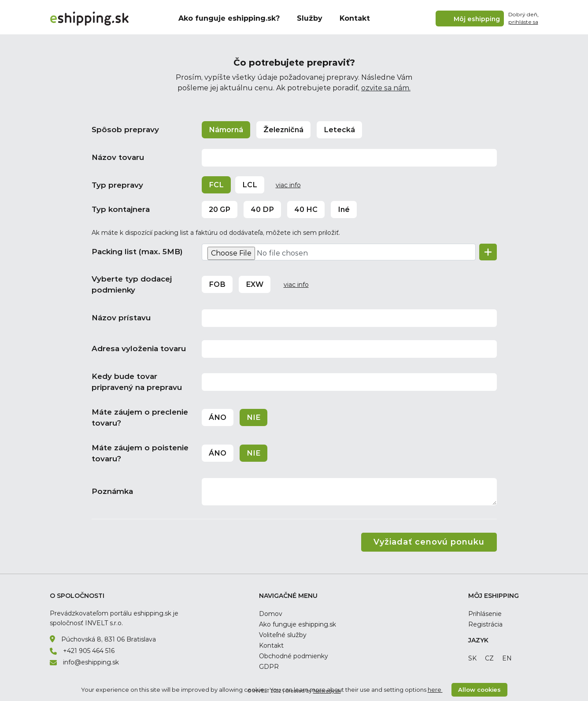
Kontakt (355, 18)
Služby (310, 18)
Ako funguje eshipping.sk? (229, 18)
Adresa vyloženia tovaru (139, 349)
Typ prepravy (117, 185)
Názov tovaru (118, 157)
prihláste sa (523, 22)
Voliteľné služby (283, 635)
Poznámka (112, 491)
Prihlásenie (485, 614)
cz (489, 658)
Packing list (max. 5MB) (137, 252)
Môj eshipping (470, 19)
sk (472, 658)
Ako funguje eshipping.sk (298, 624)
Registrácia (485, 624)
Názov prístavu (121, 318)
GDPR (269, 667)
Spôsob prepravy (125, 130)
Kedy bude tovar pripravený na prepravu (137, 382)
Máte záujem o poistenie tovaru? (140, 453)
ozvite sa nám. (386, 88)
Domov (271, 614)
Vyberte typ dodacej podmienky (132, 285)
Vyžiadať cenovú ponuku (429, 542)
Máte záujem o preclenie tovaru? (140, 418)
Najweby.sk (327, 691)
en (507, 658)
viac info (288, 185)
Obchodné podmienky (294, 656)
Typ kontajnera (121, 209)
